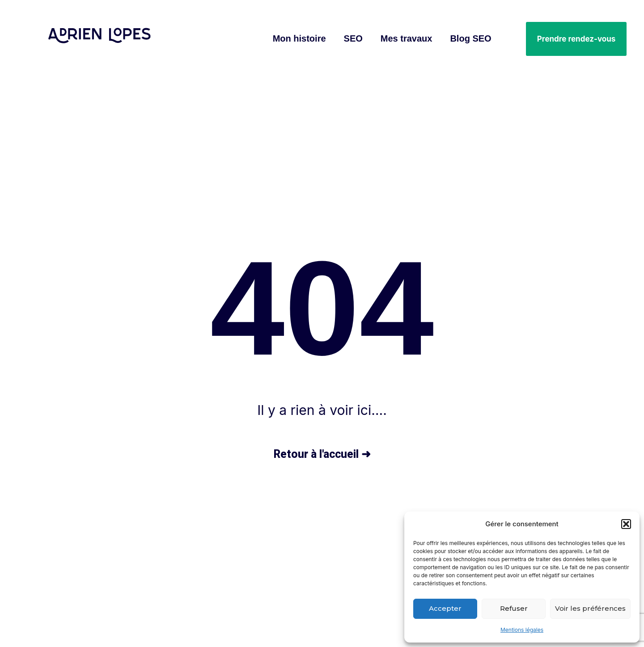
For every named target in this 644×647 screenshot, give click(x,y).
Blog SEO (470, 38)
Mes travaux (407, 38)
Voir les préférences (590, 608)
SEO (353, 38)
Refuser (514, 608)
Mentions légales (522, 630)
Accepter (445, 608)
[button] (626, 524)
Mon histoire (299, 38)
